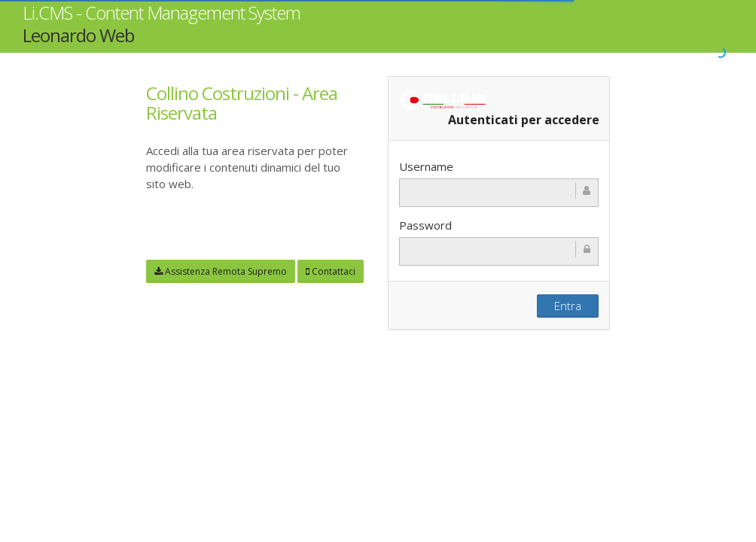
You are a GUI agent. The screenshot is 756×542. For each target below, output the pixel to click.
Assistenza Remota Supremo (221, 271)
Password (425, 225)
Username (426, 167)
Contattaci (331, 271)
